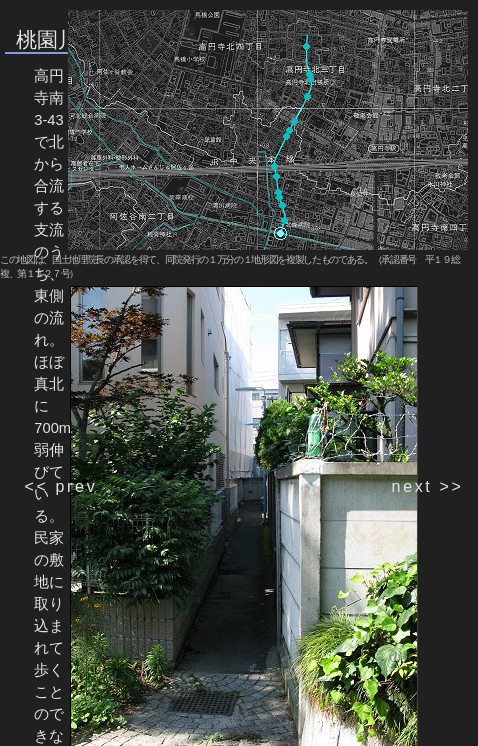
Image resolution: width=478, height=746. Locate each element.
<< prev (60, 486)
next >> (428, 486)
